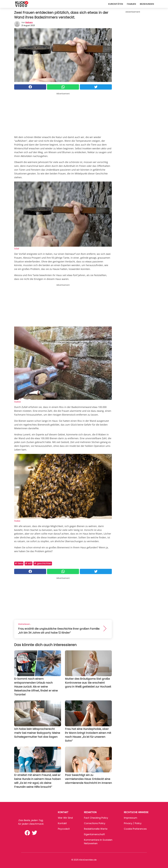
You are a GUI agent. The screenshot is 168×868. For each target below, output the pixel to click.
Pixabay (17, 521)
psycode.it (64, 829)
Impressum (131, 818)
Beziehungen (147, 4)
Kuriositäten (115, 4)
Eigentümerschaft (94, 834)
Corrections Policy (95, 823)
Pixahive (17, 401)
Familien (131, 4)
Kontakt (62, 823)
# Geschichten (43, 563)
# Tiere (19, 563)
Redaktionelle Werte (96, 829)
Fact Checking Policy (96, 818)
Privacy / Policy (133, 823)
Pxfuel (17, 248)
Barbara (29, 22)
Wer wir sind (65, 818)
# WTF (28, 563)
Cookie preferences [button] (135, 829)
